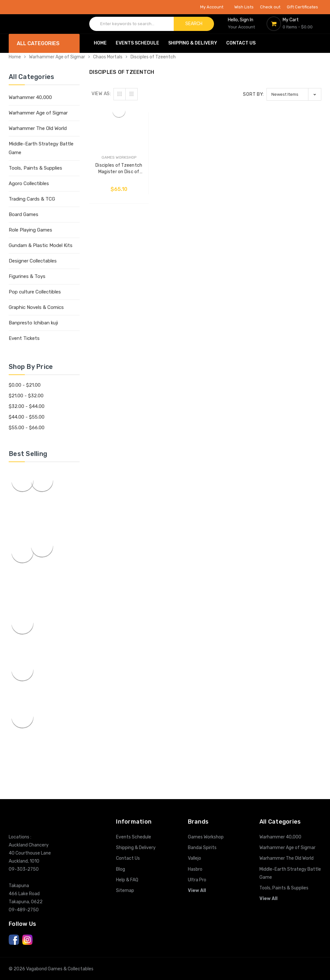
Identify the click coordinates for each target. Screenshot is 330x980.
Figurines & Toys (27, 276)
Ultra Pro (197, 880)
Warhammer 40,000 (30, 97)
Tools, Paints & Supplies (35, 168)
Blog (121, 869)
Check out (270, 7)
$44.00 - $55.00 (27, 417)
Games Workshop (206, 837)
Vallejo (194, 858)
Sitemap (125, 891)
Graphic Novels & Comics (36, 307)
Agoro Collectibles (29, 183)
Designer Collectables (33, 261)
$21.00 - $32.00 (26, 396)
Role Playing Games (30, 230)
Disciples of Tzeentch (153, 57)
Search (194, 24)
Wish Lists (244, 7)
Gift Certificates (302, 7)
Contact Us (241, 43)
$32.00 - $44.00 (27, 406)
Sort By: (253, 94)
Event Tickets (24, 338)
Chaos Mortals (108, 57)
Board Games (24, 214)
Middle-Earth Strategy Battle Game (41, 148)
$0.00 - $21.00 (25, 385)
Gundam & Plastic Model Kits (41, 245)
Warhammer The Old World (38, 128)
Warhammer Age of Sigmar (57, 57)
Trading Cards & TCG (32, 199)
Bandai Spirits (202, 848)
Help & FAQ (127, 880)
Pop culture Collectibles (35, 292)
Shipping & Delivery (193, 43)
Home (100, 43)
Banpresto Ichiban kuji (33, 323)
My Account (214, 7)
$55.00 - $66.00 (27, 428)
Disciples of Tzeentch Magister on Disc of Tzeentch (118, 168)
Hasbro (195, 869)
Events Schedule (137, 43)
